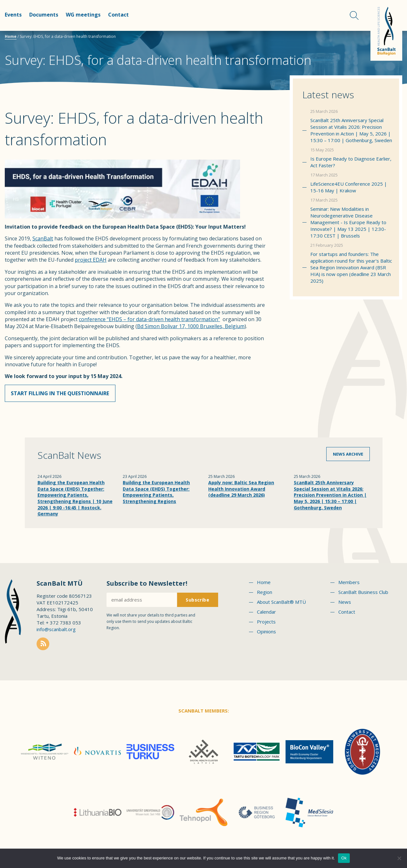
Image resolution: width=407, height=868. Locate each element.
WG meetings (83, 15)
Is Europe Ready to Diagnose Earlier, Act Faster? (351, 162)
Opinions (266, 633)
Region (265, 594)
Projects (266, 623)
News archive (348, 456)
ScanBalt (43, 238)
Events (13, 15)
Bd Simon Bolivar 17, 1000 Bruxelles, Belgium (191, 326)
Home (11, 36)
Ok (344, 858)
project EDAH (91, 260)
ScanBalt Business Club (363, 594)
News (345, 604)
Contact (118, 15)
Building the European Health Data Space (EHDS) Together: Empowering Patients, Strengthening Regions (156, 494)
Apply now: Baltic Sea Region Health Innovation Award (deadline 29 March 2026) (241, 491)
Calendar (266, 614)
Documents (44, 15)
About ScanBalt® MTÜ (281, 604)
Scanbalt (386, 30)
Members (349, 584)
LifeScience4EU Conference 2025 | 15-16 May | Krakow (349, 187)
